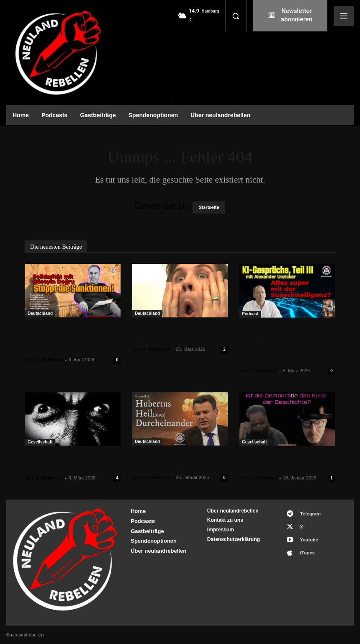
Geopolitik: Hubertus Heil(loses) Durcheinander (179, 461)
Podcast (250, 314)
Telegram (307, 513)
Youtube (305, 535)
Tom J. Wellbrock (44, 360)
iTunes (304, 546)
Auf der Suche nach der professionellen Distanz (67, 462)
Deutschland (40, 313)
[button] (236, 16)
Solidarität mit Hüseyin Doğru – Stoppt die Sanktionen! (66, 338)
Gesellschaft (40, 442)
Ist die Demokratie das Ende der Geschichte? (279, 462)
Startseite (209, 207)
